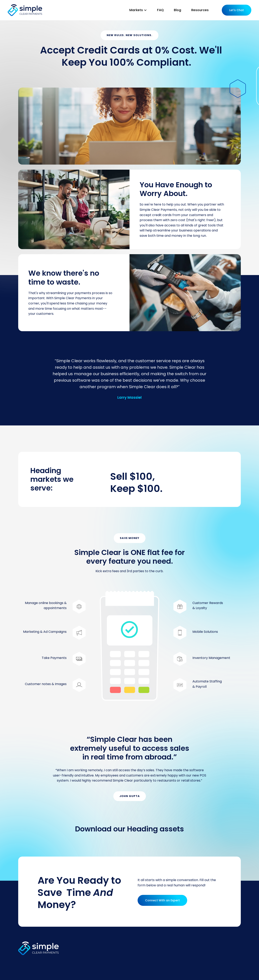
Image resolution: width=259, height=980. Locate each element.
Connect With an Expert (162, 900)
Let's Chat (237, 10)
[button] (138, 10)
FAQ (160, 10)
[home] (25, 10)
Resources (200, 10)
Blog (177, 10)
